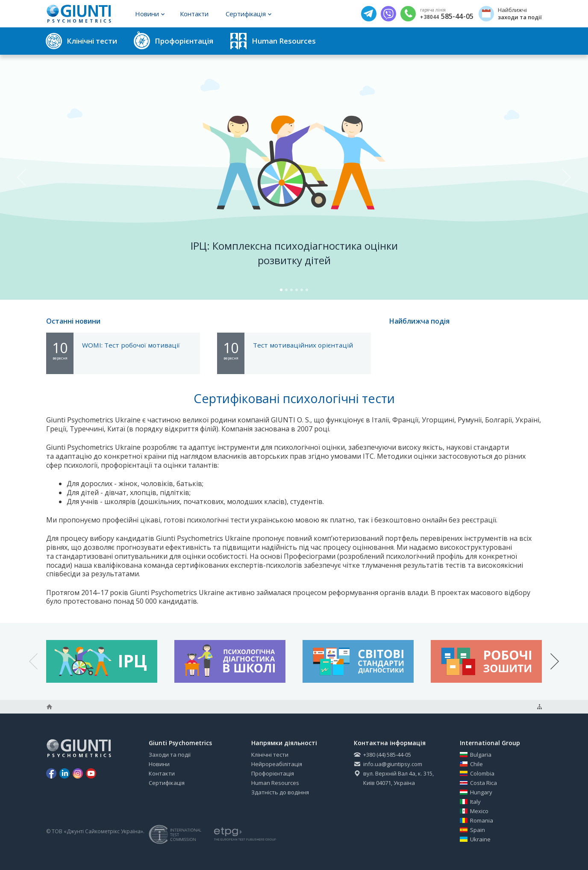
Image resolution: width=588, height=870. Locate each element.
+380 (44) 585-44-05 (382, 755)
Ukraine (475, 839)
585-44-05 (447, 17)
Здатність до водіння (280, 792)
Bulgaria (476, 755)
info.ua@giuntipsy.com (388, 764)
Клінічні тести (270, 755)
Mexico (474, 811)
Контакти (194, 14)
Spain (472, 830)
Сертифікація (248, 14)
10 (60, 349)
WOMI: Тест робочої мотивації (131, 345)
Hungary (476, 792)
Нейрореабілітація (277, 764)
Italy (470, 802)
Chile (471, 764)
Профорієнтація (273, 773)
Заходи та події (170, 755)
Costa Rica (478, 783)
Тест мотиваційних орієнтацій (303, 345)
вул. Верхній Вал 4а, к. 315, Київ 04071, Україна (394, 778)
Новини (150, 14)
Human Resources (275, 783)
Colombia (477, 773)
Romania (476, 820)
